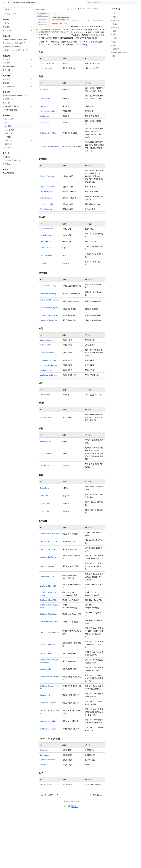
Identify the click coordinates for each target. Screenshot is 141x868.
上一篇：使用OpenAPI (48, 802)
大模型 (24, 4)
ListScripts (44, 503)
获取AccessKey (81, 52)
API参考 (87, 16)
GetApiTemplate (46, 206)
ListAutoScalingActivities (49, 323)
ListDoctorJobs (46, 677)
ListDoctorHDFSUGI (48, 584)
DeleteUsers (45, 763)
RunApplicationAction (48, 360)
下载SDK (98, 37)
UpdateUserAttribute (48, 767)
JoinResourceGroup (47, 425)
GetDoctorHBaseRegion (49, 622)
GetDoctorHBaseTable (48, 608)
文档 (109, 4)
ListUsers (43, 772)
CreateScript (45, 496)
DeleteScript (45, 519)
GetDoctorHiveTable (47, 574)
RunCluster (44, 97)
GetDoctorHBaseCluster (49, 629)
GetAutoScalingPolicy (48, 301)
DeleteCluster (45, 130)
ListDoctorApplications (48, 710)
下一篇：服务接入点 (96, 802)
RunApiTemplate (46, 217)
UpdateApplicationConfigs (50, 373)
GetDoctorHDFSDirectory (49, 640)
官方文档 (6, 10)
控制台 (120, 4)
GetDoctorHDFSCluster (49, 729)
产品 (31, 4)
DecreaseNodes (46, 263)
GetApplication (45, 352)
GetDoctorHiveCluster (48, 557)
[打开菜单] (4, 4)
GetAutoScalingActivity (48, 328)
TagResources (45, 449)
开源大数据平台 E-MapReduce (24, 10)
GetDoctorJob (45, 703)
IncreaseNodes (46, 255)
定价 (52, 4)
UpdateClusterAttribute (48, 119)
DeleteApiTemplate (47, 212)
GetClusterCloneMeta (48, 141)
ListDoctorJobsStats (47, 652)
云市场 (58, 4)
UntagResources (46, 461)
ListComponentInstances (49, 383)
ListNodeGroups (46, 243)
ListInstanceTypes (47, 76)
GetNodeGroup (46, 249)
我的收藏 (99, 28)
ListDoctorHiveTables (48, 565)
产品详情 (88, 28)
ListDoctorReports (47, 661)
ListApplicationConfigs (48, 368)
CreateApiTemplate (47, 184)
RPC (79, 34)
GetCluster (44, 114)
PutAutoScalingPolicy (48, 293)
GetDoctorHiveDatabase (49, 549)
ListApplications (46, 348)
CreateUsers (45, 758)
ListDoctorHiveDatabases (49, 541)
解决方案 (38, 4)
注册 (125, 4)
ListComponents (46, 378)
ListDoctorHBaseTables (49, 594)
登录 (134, 4)
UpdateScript (45, 511)
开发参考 (80, 16)
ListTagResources (47, 473)
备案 (114, 4)
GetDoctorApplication (48, 737)
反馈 (75, 814)
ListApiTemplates (46, 199)
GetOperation (45, 402)
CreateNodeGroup (47, 236)
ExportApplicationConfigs (49, 792)
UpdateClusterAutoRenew (50, 154)
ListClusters (44, 124)
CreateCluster (45, 106)
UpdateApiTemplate (47, 194)
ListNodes (44, 271)
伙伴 (65, 4)
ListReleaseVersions (48, 71)
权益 (46, 4)
